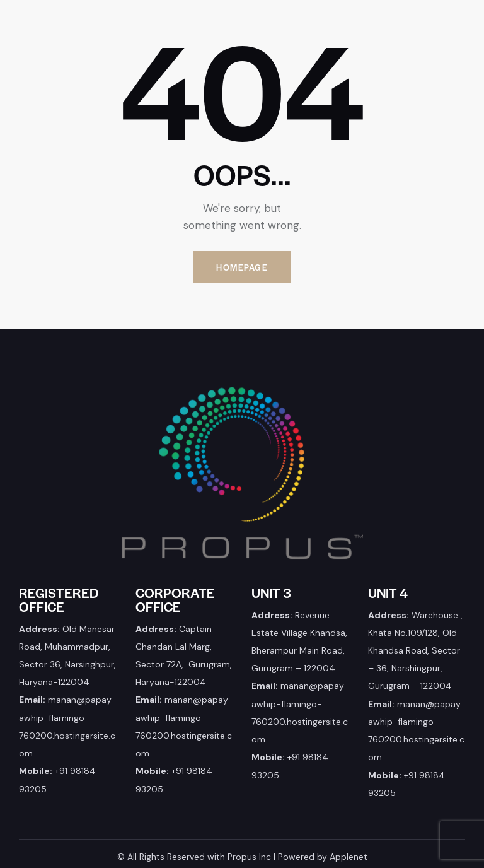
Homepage (242, 267)
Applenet (349, 857)
